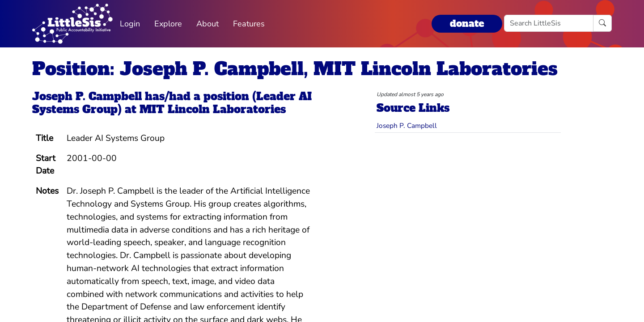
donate (467, 23)
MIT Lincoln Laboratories (213, 109)
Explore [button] (168, 24)
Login (130, 24)
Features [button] (249, 24)
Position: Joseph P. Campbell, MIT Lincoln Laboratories (295, 69)
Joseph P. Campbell (87, 96)
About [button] (208, 24)
